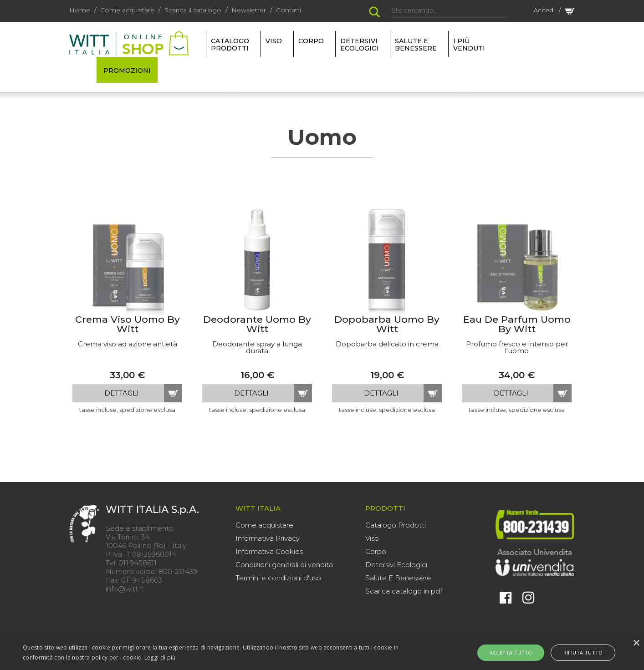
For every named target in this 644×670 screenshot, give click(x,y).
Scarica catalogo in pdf (404, 591)
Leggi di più (160, 657)
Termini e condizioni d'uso (278, 578)
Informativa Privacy (268, 538)
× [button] (636, 643)
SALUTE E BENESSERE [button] (416, 45)
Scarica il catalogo (193, 10)
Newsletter (249, 10)
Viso (372, 538)
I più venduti (469, 45)
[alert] (322, 653)
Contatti (289, 10)
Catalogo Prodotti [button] (230, 45)
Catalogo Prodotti (396, 525)
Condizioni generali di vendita (284, 565)
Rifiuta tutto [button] (579, 652)
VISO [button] (274, 41)
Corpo (376, 551)
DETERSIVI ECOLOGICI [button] (359, 45)
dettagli (122, 393)
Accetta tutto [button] (515, 652)
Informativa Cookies (269, 551)
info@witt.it (125, 589)
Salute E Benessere (398, 578)
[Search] (448, 11)
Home (80, 10)
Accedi (544, 10)
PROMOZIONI (127, 71)
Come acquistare (127, 10)
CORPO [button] (311, 41)
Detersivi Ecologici (396, 565)
